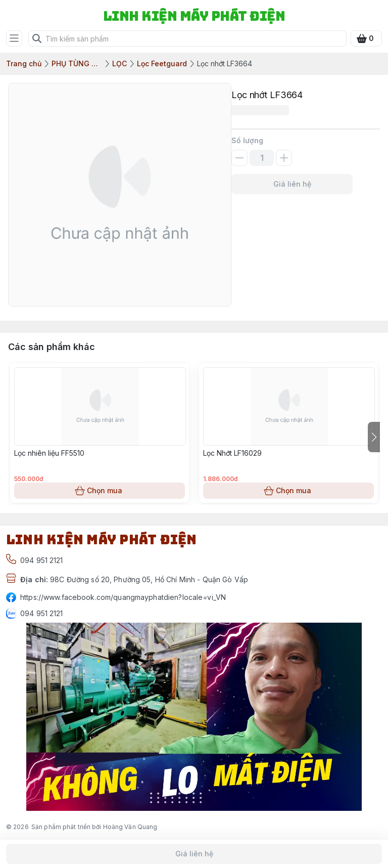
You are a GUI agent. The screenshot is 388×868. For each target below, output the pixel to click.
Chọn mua (100, 491)
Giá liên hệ (292, 184)
